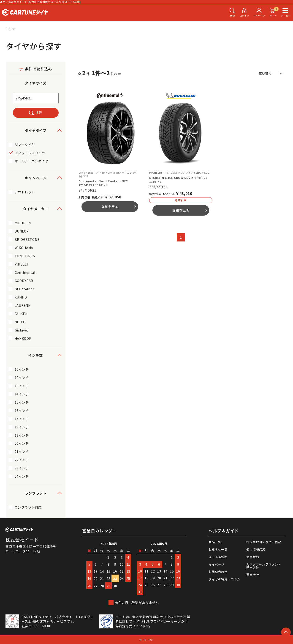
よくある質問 (218, 557)
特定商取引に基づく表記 (264, 542)
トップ (11, 29)
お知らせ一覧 (218, 549)
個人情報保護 (256, 549)
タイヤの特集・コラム (224, 579)
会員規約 (253, 557)
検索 (39, 112)
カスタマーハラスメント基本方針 (264, 566)
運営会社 (253, 575)
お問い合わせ (218, 572)
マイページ (216, 564)
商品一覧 (215, 542)
